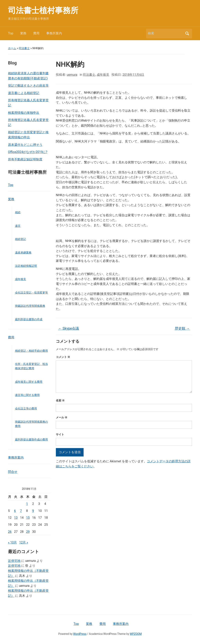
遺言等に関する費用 (27, 395)
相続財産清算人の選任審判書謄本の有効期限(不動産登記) (28, 76)
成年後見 (21, 279)
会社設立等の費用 (26, 408)
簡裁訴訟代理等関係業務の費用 (31, 424)
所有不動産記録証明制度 (25, 159)
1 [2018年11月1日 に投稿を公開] (27, 504)
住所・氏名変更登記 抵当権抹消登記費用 (31, 366)
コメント (63, 357)
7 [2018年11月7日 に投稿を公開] (21, 511)
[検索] (165, 33)
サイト (60, 434)
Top (11, 33)
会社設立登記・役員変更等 (31, 293)
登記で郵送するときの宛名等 (28, 86)
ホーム (12, 48)
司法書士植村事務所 (43, 10)
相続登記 (21, 239)
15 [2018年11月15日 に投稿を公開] (28, 518)
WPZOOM (136, 634)
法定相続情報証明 (26, 266)
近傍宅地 (14, 561)
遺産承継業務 (23, 253)
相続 (18, 212)
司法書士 (24, 48)
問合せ (13, 472)
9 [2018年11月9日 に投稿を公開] (33, 511)
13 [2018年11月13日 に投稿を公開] (16, 518)
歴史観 (182, 328)
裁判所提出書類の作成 (29, 319)
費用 (36, 33)
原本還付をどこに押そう (25, 145)
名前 (60, 400)
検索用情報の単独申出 (24, 113)
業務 (23, 33)
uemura (72, 75)
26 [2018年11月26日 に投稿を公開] (10, 532)
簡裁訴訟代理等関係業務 (30, 306)
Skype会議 (69, 328)
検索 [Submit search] (187, 33)
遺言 (18, 226)
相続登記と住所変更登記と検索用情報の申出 (28, 135)
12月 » (24, 542)
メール (62, 417)
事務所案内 (54, 33)
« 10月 (12, 542)
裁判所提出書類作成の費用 (31, 439)
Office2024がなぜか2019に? (28, 152)
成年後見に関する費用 (29, 382)
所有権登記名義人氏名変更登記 (28, 103)
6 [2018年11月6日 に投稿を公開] (15, 511)
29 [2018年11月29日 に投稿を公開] (28, 532)
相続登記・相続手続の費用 (31, 351)
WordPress (80, 634)
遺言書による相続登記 (24, 93)
